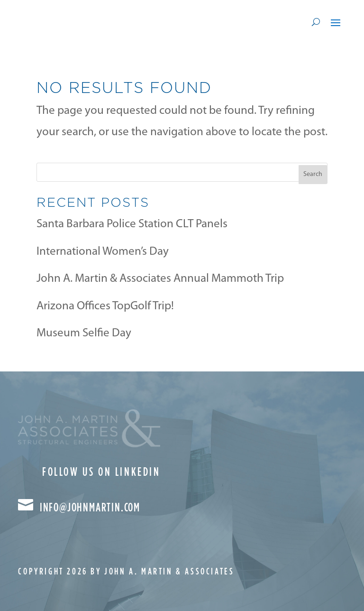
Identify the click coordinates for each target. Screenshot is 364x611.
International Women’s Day (103, 252)
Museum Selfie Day (84, 333)
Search (313, 174)
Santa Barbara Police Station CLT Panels (132, 224)
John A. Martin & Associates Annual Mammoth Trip (160, 279)
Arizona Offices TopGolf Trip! (105, 306)
